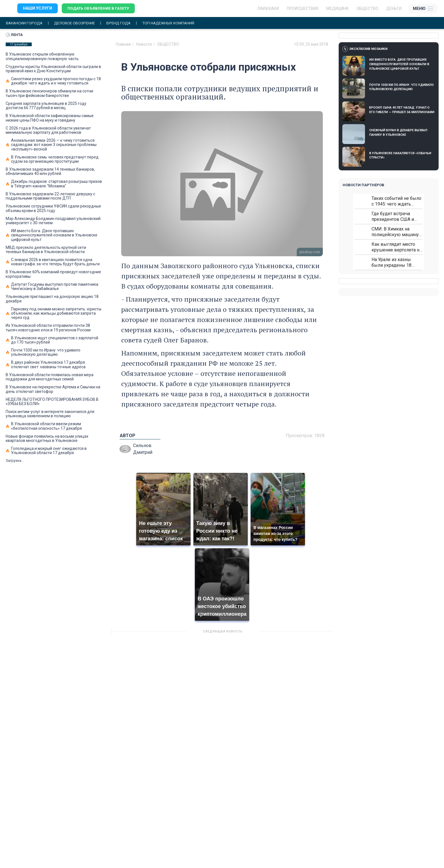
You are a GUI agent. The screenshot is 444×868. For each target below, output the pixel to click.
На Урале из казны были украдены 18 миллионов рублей (392, 263)
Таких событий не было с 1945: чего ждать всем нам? (396, 201)
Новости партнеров (363, 185)
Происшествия (303, 9)
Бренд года (122, 23)
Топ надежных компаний (174, 23)
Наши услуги (38, 9)
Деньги (394, 9)
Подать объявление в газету (99, 9)
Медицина (337, 9)
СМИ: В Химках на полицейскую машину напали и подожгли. (395, 232)
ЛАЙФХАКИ (268, 9)
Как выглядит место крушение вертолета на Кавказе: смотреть (397, 247)
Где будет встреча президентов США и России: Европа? (393, 217)
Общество (367, 9)
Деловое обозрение (77, 23)
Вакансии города (25, 23)
